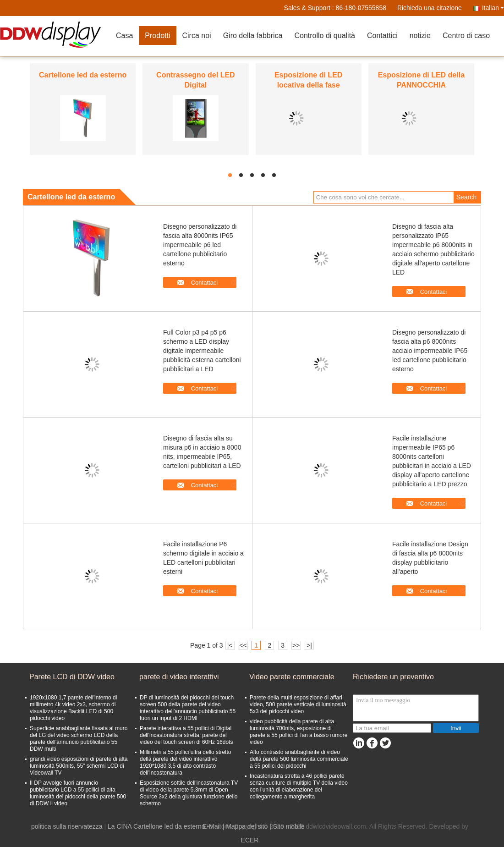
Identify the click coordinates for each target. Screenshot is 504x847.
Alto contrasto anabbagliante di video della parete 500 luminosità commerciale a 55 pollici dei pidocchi (299, 759)
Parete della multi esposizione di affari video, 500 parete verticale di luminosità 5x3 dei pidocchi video (298, 704)
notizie (420, 36)
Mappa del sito (247, 826)
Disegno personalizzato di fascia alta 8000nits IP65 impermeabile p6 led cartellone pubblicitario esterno (200, 245)
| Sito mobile (287, 826)
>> (296, 645)
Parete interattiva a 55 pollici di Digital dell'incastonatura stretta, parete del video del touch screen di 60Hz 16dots (186, 735)
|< (230, 645)
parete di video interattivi (179, 677)
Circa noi (197, 36)
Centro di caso (466, 36)
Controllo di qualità (325, 36)
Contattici (382, 36)
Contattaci (205, 283)
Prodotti (157, 36)
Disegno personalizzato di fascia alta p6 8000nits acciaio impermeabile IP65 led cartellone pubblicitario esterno (430, 351)
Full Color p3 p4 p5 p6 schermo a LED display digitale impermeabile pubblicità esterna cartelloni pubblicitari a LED (202, 351)
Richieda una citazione (430, 8)
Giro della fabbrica (253, 36)
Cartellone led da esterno (83, 75)
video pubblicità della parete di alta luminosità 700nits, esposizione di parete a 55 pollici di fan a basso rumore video (299, 732)
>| (309, 645)
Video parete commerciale (292, 677)
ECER (250, 840)
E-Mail (212, 826)
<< (243, 645)
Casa (124, 36)
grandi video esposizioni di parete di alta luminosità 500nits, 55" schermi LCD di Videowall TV (79, 766)
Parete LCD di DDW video (72, 677)
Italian (493, 8)
